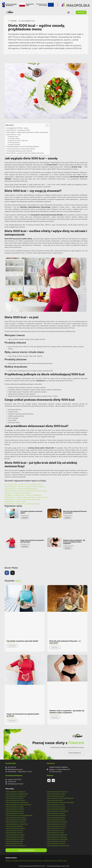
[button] (68, 12)
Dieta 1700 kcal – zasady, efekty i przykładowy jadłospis (22, 504)
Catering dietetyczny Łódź (14, 843)
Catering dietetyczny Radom (56, 809)
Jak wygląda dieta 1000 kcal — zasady (17, 128)
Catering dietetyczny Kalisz (14, 826)
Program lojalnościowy (26, 850)
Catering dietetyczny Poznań (56, 807)
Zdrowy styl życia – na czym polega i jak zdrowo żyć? (21, 489)
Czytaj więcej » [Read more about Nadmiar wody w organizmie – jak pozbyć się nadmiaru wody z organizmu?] (55, 717)
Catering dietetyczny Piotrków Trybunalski (60, 802)
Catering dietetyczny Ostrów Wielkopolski (60, 798)
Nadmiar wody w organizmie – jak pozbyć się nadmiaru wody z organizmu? (74, 542)
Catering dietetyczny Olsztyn (56, 794)
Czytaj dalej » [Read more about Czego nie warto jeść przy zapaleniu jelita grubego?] (25, 547)
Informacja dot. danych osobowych (31, 861)
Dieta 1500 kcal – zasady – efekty (15, 502)
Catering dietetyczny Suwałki (56, 824)
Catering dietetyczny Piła (55, 800)
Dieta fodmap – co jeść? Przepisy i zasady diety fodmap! (22, 499)
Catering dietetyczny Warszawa (57, 837)
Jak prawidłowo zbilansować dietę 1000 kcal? (19, 151)
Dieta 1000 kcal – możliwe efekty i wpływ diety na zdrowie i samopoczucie (28, 132)
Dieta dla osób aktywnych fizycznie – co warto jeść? (75, 512)
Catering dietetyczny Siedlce (56, 818)
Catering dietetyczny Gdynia (15, 811)
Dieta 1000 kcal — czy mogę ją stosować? (19, 130)
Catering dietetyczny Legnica (15, 839)
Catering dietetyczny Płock (55, 805)
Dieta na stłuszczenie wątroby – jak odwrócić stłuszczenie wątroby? (26, 491)
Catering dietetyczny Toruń (55, 831)
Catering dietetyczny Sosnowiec (57, 822)
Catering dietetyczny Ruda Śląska (57, 811)
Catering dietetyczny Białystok (15, 792)
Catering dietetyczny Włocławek (57, 839)
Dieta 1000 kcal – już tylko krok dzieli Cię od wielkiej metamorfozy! (25, 153)
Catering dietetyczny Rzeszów (56, 815)
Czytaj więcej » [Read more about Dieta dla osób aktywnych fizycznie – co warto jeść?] (55, 648)
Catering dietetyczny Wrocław (56, 841)
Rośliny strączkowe (15, 144)
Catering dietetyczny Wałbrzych (57, 835)
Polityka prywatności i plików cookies (55, 861)
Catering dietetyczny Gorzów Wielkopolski (19, 815)
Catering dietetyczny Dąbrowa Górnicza (18, 805)
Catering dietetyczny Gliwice (15, 813)
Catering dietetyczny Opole (56, 796)
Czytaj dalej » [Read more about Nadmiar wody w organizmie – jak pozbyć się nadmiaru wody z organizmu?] (68, 548)
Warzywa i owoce (14, 137)
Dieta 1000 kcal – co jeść (14, 135)
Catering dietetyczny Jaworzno (15, 822)
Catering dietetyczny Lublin (14, 841)
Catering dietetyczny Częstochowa (17, 802)
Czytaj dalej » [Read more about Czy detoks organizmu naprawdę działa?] (25, 518)
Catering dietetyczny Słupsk (56, 820)
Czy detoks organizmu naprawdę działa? (31, 512)
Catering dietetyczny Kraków (15, 837)
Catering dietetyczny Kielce (14, 831)
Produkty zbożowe (15, 142)
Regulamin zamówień (12, 861)
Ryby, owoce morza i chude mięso (19, 141)
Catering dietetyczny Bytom (15, 798)
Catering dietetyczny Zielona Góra (58, 846)
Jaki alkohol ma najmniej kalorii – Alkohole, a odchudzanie (23, 495)
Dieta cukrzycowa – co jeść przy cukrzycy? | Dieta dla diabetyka (25, 486)
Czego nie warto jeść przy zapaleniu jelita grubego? (32, 541)
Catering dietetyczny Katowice (15, 828)
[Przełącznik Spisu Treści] (46, 125)
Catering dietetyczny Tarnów (56, 828)
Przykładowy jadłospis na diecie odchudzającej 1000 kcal (23, 146)
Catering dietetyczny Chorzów (15, 800)
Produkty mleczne (15, 139)
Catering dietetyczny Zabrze (56, 843)
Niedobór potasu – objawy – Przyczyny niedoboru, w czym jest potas (26, 497)
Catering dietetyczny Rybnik (56, 813)
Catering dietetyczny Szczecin (56, 826)
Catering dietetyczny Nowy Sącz (57, 792)
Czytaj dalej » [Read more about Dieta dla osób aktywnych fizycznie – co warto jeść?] (68, 518)
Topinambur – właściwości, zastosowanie (17, 493)
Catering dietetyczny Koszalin (15, 835)
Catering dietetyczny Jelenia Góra (17, 824)
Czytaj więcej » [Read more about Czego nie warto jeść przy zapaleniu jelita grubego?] (12, 721)
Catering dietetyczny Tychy (56, 833)
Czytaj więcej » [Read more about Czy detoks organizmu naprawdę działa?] (12, 646)
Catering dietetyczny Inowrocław (16, 820)
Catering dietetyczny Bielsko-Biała (17, 794)
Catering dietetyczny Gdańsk (15, 809)
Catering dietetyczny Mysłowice (16, 846)
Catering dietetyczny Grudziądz (16, 818)
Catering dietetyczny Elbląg (14, 807)
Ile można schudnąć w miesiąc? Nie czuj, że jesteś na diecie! (24, 484)
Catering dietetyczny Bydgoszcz (16, 796)
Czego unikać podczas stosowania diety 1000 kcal (21, 149)
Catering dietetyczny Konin (14, 833)
